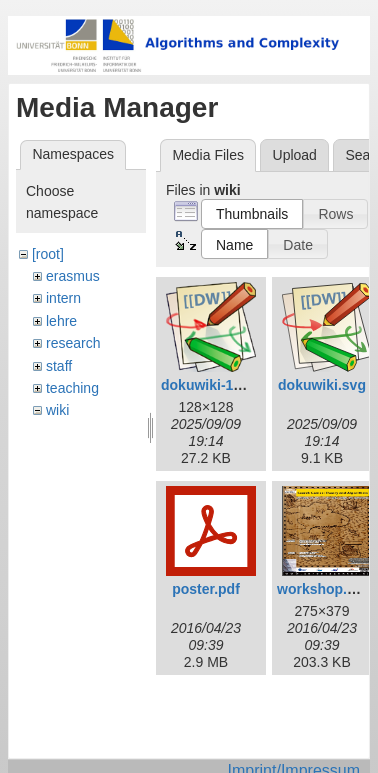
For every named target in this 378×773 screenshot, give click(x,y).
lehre (61, 321)
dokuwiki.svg (322, 385)
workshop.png (325, 589)
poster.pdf (206, 589)
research (73, 343)
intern (63, 298)
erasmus (73, 276)
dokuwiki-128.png (219, 385)
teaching (72, 388)
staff (59, 366)
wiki (57, 410)
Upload (295, 155)
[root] (48, 254)
